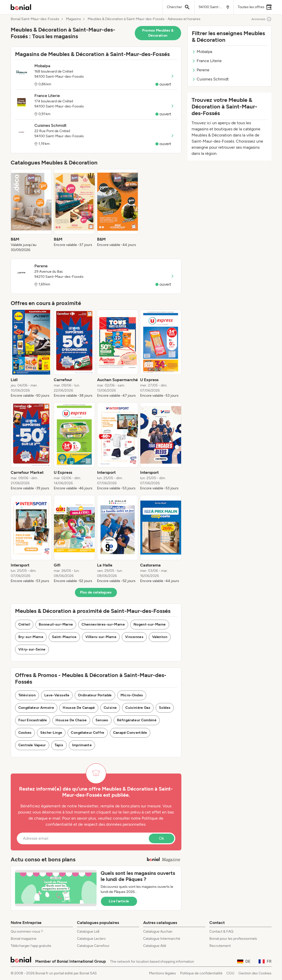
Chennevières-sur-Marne (103, 624)
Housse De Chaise (71, 720)
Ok (162, 838)
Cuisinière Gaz (138, 708)
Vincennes (134, 637)
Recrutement (220, 946)
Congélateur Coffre (88, 733)
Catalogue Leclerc (91, 939)
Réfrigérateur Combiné (137, 720)
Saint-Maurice (64, 637)
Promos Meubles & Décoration (158, 33)
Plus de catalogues (96, 592)
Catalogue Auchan (158, 931)
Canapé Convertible (130, 733)
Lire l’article (119, 901)
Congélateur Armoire (36, 708)
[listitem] (31, 211)
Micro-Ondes (132, 695)
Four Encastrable (33, 720)
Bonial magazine (24, 939)
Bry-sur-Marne (31, 637)
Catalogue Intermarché (162, 939)
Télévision (27, 695)
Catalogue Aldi (155, 946)
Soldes (165, 708)
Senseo (102, 720)
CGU (230, 973)
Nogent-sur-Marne (150, 624)
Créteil (24, 624)
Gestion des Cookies (255, 973)
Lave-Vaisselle (57, 695)
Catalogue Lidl (88, 931)
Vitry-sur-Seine (32, 649)
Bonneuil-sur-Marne (56, 624)
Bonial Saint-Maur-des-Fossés (35, 19)
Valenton (160, 637)
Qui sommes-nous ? (27, 931)
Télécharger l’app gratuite (31, 946)
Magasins (73, 19)
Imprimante (82, 745)
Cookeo (25, 733)
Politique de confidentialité (201, 973)
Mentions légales (163, 973)
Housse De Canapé (79, 708)
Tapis (59, 745)
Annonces (261, 19)
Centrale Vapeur (32, 745)
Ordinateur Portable (95, 695)
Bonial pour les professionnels (233, 939)
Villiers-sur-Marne (101, 637)
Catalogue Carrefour (93, 946)
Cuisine (110, 708)
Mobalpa (202, 52)
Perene (201, 70)
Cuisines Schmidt (210, 79)
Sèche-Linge (51, 733)
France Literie (207, 61)
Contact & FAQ (221, 931)
